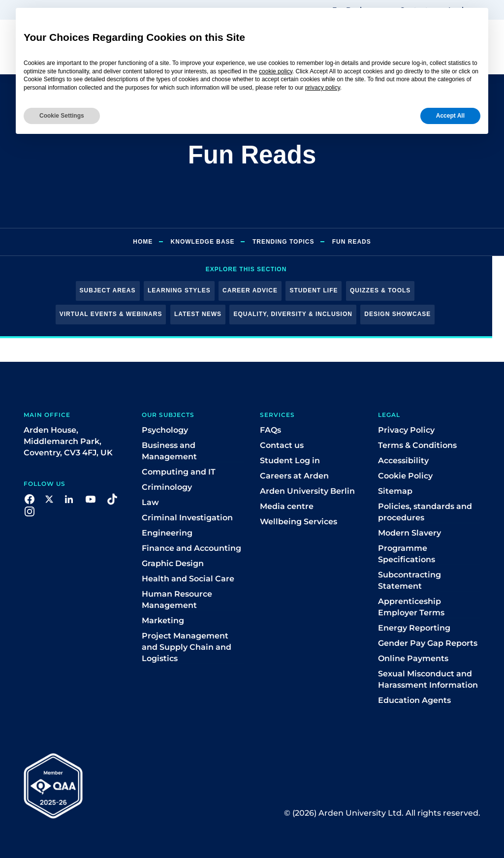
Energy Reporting (414, 628)
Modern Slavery (409, 533)
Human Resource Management (177, 600)
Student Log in (290, 461)
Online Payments (413, 658)
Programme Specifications (407, 554)
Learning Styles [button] (179, 290)
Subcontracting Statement (409, 580)
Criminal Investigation (187, 518)
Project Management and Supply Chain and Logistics (187, 647)
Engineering (167, 533)
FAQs (270, 430)
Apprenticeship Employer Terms (411, 607)
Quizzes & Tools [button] (380, 290)
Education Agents (414, 700)
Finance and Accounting (191, 548)
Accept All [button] (450, 116)
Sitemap (395, 491)
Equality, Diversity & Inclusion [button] (293, 314)
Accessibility (403, 461)
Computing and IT (179, 472)
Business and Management (169, 451)
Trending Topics (283, 242)
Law (150, 502)
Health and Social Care (188, 579)
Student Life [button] (314, 290)
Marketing (163, 620)
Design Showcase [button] (397, 314)
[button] (30, 499)
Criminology (167, 487)
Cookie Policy (405, 476)
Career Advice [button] (250, 290)
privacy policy (323, 88)
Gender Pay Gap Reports (428, 643)
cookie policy (276, 71)
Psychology (165, 430)
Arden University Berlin (307, 491)
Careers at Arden (294, 476)
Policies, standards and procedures (425, 512)
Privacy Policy (406, 430)
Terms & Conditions (417, 445)
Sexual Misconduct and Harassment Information (428, 679)
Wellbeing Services (299, 522)
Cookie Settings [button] (62, 116)
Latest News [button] (198, 314)
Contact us (282, 445)
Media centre (287, 506)
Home (143, 242)
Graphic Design (173, 563)
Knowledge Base (203, 242)
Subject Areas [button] (108, 290)
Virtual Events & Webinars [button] (111, 314)
